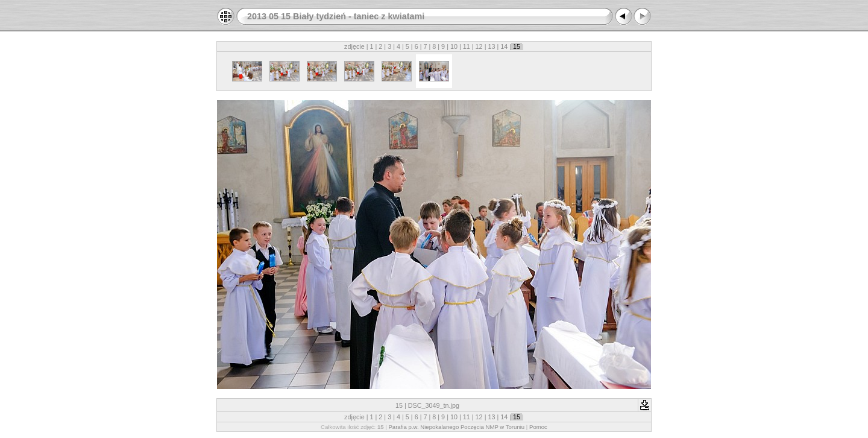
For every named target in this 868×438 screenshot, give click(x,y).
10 (454, 46)
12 (479, 46)
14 (504, 46)
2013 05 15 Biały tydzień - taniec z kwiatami (336, 16)
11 (467, 46)
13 (491, 46)
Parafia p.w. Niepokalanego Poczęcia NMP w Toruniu (456, 427)
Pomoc (538, 427)
